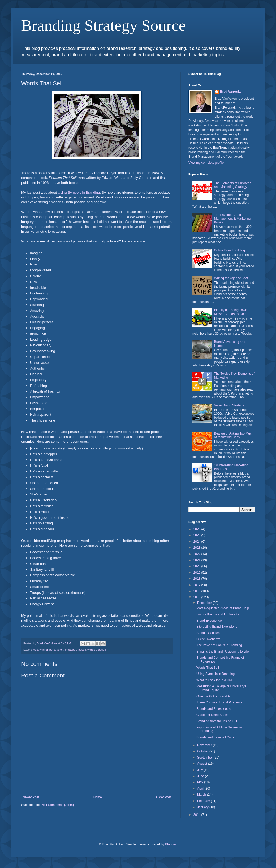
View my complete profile (206, 163)
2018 (197, 579)
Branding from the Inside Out (217, 721)
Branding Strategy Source (103, 25)
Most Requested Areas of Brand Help (223, 608)
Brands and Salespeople (214, 709)
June (201, 776)
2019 (197, 573)
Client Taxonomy (208, 639)
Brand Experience (209, 621)
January (203, 807)
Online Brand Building (230, 250)
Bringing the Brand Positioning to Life (223, 652)
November (205, 745)
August (203, 764)
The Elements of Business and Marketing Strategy (233, 185)
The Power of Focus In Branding (219, 645)
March (202, 795)
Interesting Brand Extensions (217, 627)
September (205, 758)
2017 (197, 585)
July (200, 770)
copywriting (41, 650)
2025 (197, 535)
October (203, 751)
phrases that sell (76, 650)
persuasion (56, 650)
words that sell (96, 650)
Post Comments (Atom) (57, 805)
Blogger (171, 844)
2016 (197, 591)
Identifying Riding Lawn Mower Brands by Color (231, 312)
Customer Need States (212, 715)
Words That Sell (208, 668)
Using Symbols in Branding (79, 192)
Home (98, 797)
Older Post (164, 797)
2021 (197, 560)
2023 (197, 548)
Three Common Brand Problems (219, 702)
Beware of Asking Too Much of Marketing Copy (234, 435)
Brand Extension (208, 633)
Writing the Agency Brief (231, 278)
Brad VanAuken (232, 92)
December (205, 603)
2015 (197, 597)
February (204, 801)
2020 (197, 566)
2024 (197, 542)
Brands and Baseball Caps (215, 737)
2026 (197, 529)
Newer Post (31, 797)
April (201, 789)
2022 (197, 554)
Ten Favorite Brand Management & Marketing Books (232, 219)
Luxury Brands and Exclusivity (218, 614)
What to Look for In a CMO (215, 680)
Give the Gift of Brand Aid (214, 696)
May (201, 782)
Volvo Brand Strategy (229, 405)
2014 (197, 815)
